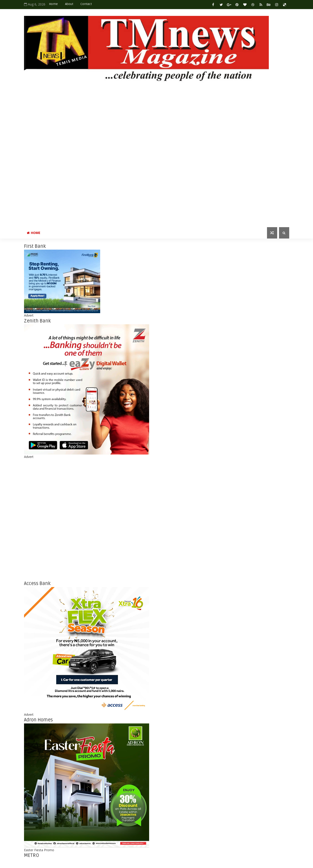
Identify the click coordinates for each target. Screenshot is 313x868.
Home (53, 4)
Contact (86, 4)
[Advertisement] (142, 151)
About (69, 4)
